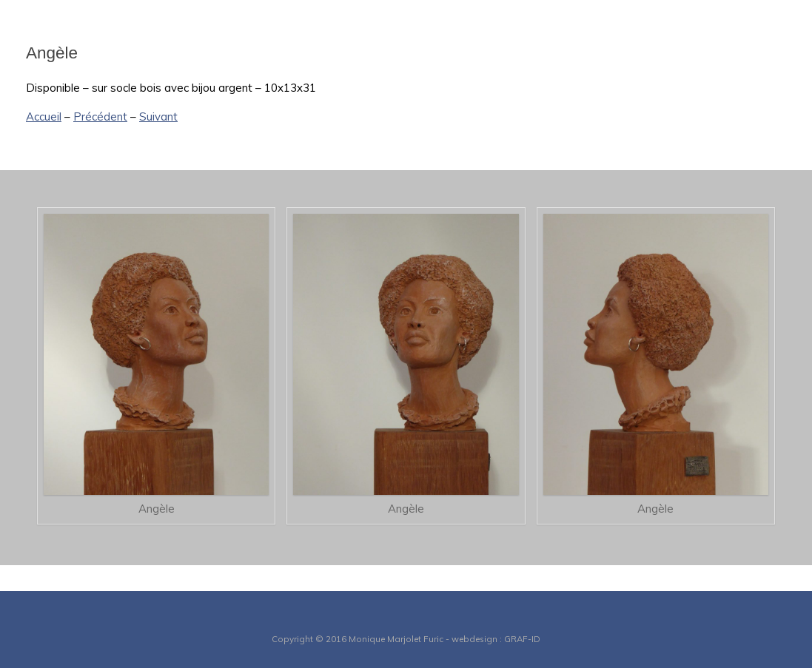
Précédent (100, 117)
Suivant (158, 117)
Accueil (44, 117)
